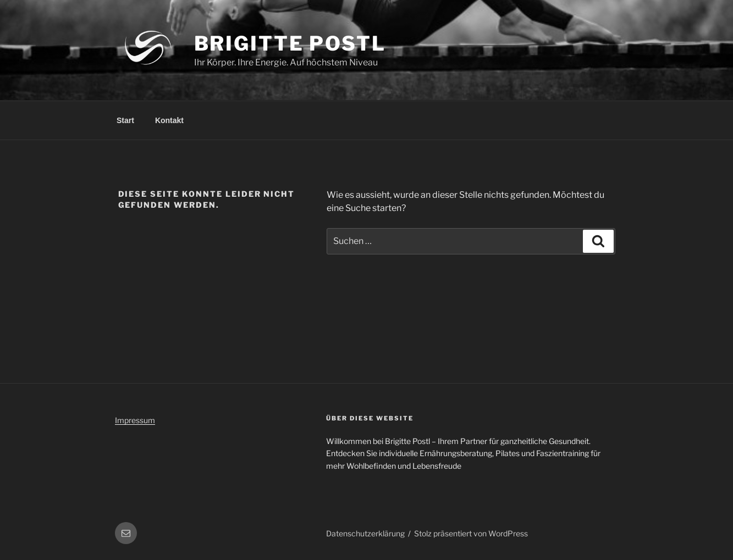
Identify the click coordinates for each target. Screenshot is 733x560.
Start (125, 120)
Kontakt (169, 120)
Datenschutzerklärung (365, 533)
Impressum (135, 420)
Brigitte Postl (290, 43)
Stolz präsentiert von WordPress (471, 533)
